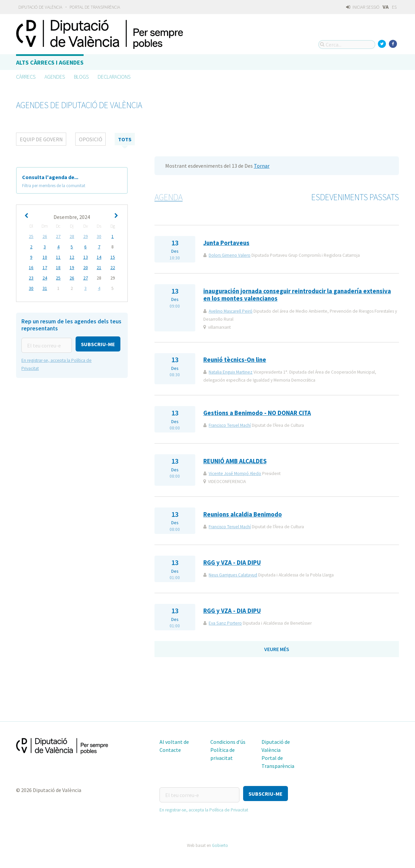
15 (113, 257)
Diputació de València (40, 7)
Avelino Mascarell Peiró (231, 311)
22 (113, 268)
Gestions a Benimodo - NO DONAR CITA (257, 413)
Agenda (169, 197)
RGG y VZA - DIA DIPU (232, 563)
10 (45, 257)
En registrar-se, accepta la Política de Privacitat (204, 807)
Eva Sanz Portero (225, 623)
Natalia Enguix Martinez (231, 372)
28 (72, 236)
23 (31, 278)
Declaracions (114, 77)
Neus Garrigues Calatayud (233, 575)
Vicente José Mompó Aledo (235, 474)
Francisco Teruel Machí (230, 425)
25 (31, 236)
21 (99, 268)
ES (394, 7)
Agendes (55, 77)
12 (72, 257)
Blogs (81, 77)
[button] (44, 359)
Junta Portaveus (226, 243)
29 (86, 236)
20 (86, 268)
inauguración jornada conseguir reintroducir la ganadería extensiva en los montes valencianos (297, 295)
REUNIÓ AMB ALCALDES (235, 461)
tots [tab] (125, 139)
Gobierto (220, 843)
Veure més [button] (277, 649)
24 (45, 278)
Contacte (170, 750)
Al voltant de (174, 742)
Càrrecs (26, 77)
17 (45, 268)
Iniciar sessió (363, 7)
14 (99, 257)
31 (45, 288)
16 (31, 268)
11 (58, 257)
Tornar (262, 166)
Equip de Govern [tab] (41, 139)
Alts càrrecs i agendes (50, 62)
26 (45, 236)
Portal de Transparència (95, 7)
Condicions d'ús (228, 742)
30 (99, 236)
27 (58, 236)
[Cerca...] (347, 45)
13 (86, 257)
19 (72, 268)
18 (58, 268)
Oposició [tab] (91, 139)
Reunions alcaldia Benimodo (243, 514)
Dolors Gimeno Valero (230, 255)
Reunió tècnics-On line (235, 360)
